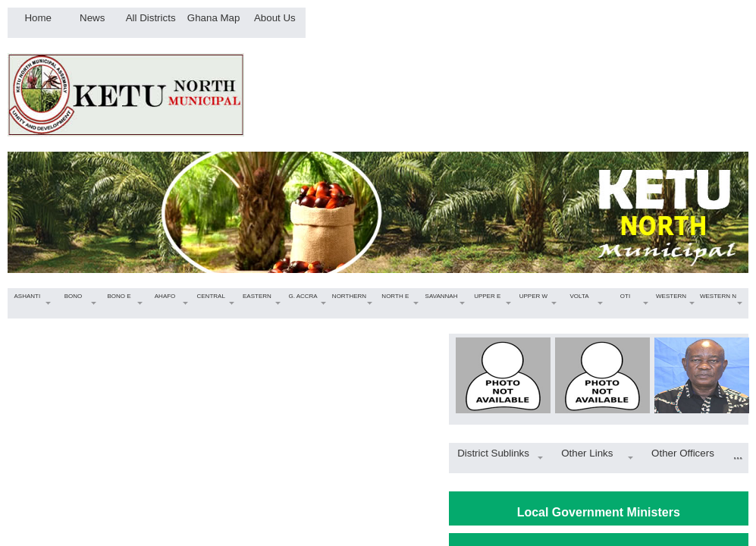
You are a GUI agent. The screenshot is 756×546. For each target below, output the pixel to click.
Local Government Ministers (599, 512)
